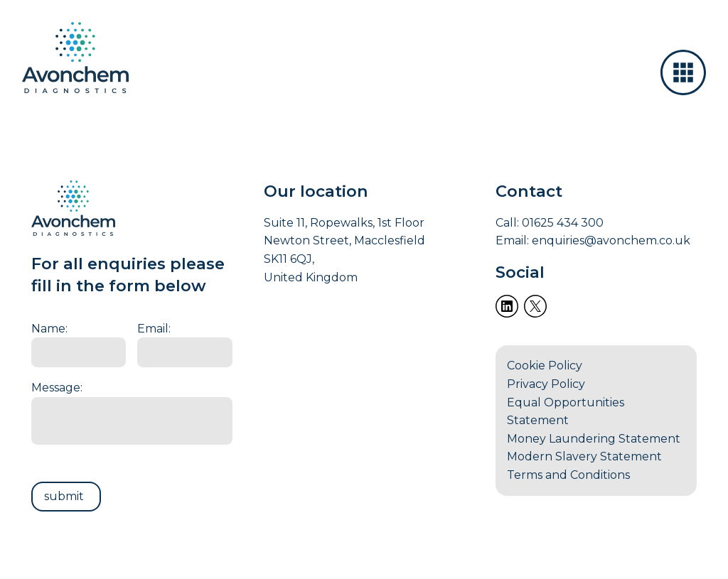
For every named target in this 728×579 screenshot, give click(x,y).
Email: (154, 329)
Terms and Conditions (568, 475)
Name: (49, 329)
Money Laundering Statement (594, 439)
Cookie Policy (545, 366)
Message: (57, 388)
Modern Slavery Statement (584, 456)
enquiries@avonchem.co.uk (611, 240)
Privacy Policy (546, 384)
